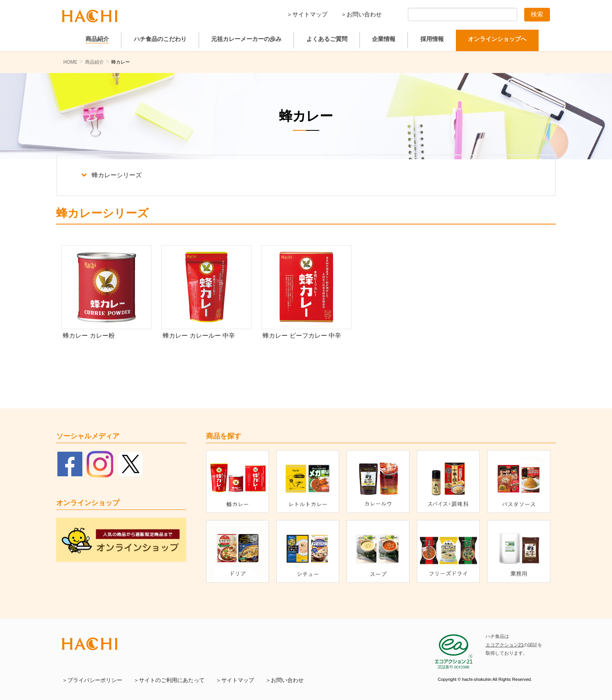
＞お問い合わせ (361, 14)
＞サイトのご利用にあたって (169, 680)
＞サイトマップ (307, 14)
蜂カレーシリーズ (112, 175)
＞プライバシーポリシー (92, 680)
